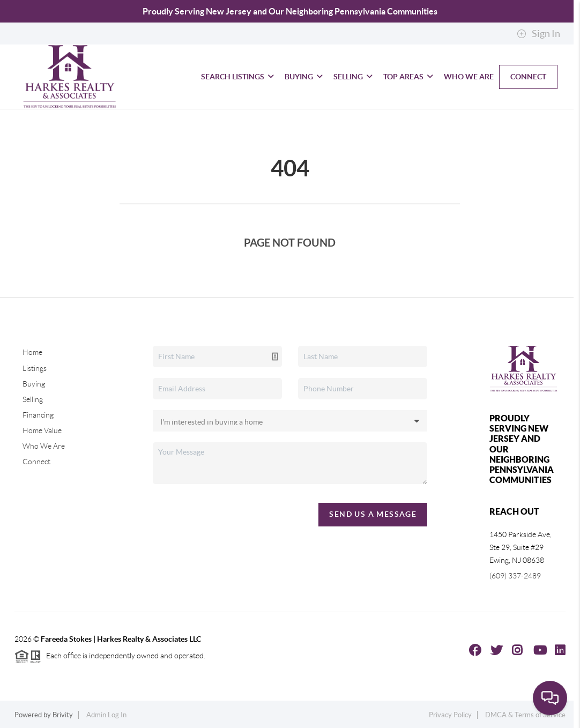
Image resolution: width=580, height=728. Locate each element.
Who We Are (469, 77)
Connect (528, 77)
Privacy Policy (450, 715)
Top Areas (408, 77)
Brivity (63, 715)
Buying (304, 77)
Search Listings (237, 77)
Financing (38, 415)
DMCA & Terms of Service (525, 715)
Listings (35, 368)
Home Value (42, 430)
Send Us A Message (373, 514)
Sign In (538, 34)
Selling (353, 77)
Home (32, 352)
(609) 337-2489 (515, 576)
